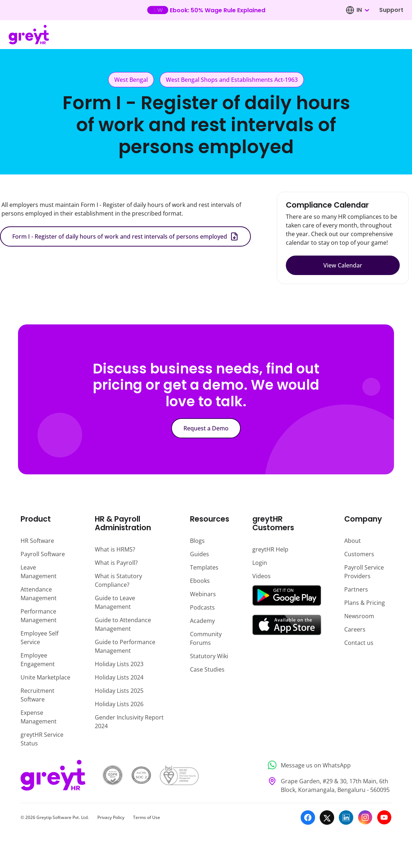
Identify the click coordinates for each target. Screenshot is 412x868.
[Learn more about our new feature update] (206, 10)
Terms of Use (147, 817)
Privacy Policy (111, 817)
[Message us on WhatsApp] (327, 765)
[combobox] (363, 10)
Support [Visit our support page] (391, 10)
